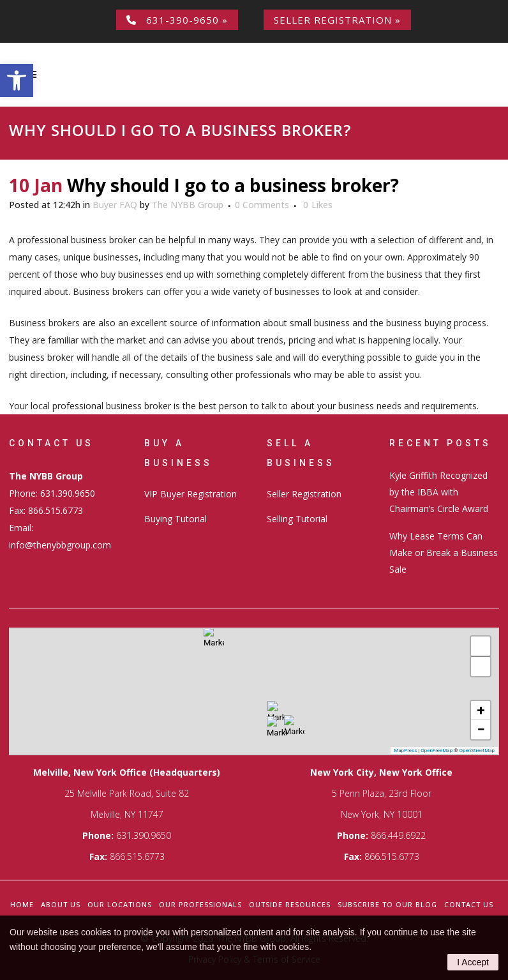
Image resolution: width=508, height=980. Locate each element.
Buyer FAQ (115, 205)
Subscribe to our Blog (387, 904)
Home (22, 904)
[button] (17, 80)
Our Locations (120, 904)
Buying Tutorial (176, 519)
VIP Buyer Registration (190, 494)
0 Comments (262, 205)
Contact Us (469, 904)
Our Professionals (200, 904)
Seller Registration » (337, 20)
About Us (61, 904)
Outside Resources (290, 904)
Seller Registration (304, 494)
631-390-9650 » (177, 20)
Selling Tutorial (297, 519)
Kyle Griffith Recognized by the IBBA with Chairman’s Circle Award (439, 492)
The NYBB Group (188, 205)
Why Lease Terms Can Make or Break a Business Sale (444, 553)
